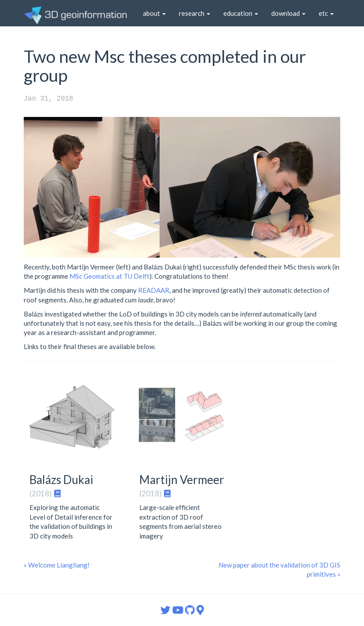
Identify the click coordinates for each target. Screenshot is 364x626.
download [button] (288, 13)
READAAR (154, 290)
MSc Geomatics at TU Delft (109, 276)
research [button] (195, 13)
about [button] (154, 13)
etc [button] (326, 13)
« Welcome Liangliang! (57, 565)
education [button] (241, 13)
